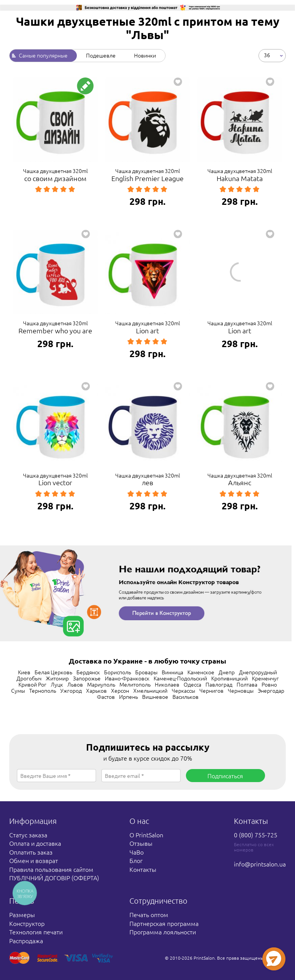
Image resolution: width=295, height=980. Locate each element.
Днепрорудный (258, 672)
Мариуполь (101, 684)
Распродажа (26, 940)
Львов (75, 684)
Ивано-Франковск (127, 678)
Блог (136, 860)
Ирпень (128, 697)
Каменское (201, 672)
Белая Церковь (53, 672)
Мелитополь (135, 684)
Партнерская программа (164, 923)
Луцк (57, 684)
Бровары (146, 672)
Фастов (106, 697)
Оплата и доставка (35, 843)
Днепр (227, 672)
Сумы (18, 690)
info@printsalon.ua (260, 864)
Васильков (186, 697)
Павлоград (219, 684)
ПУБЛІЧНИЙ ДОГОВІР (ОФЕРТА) (54, 878)
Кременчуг (265, 678)
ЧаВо (137, 852)
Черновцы (241, 690)
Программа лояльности (163, 932)
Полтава (247, 684)
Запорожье (87, 678)
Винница (172, 672)
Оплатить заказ (31, 852)
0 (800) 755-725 (256, 835)
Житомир (57, 678)
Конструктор (27, 923)
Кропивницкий (230, 678)
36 (267, 55)
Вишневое (155, 697)
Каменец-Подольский (180, 678)
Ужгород (71, 690)
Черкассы (183, 690)
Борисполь (118, 672)
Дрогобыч (29, 678)
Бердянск (88, 672)
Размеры (22, 914)
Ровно (269, 684)
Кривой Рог (32, 684)
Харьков (96, 690)
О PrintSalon (146, 835)
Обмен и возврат (34, 860)
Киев (24, 672)
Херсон (120, 690)
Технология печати (36, 932)
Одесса (192, 684)
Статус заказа (28, 835)
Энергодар (271, 690)
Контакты (143, 869)
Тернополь (43, 690)
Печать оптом (149, 914)
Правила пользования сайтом (51, 869)
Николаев (167, 684)
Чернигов (211, 690)
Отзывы (141, 843)
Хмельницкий (150, 690)
